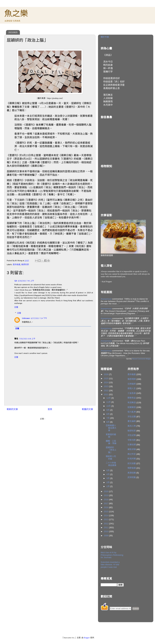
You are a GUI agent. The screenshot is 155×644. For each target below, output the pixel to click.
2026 (106, 374)
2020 (106, 491)
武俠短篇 (132, 477)
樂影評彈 (132, 449)
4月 (108, 474)
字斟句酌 (132, 440)
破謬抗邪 (25, 265)
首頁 (50, 409)
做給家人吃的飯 (111, 458)
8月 (108, 414)
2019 (106, 495)
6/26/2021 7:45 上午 (26, 281)
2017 (106, 503)
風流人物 (132, 426)
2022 (106, 390)
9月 (108, 410)
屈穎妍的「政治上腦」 (111, 450)
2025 (106, 378)
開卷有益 (132, 398)
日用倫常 (132, 384)
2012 (106, 524)
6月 (108, 422)
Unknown (26, 318)
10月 (109, 406)
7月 (108, 418)
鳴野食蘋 (132, 468)
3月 (108, 478)
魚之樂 (16, 13)
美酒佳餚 (132, 473)
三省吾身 (132, 393)
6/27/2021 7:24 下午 (39, 318)
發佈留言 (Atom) (53, 419)
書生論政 (132, 421)
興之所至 (132, 454)
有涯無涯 (132, 403)
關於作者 (105, 37)
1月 (108, 486)
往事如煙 (132, 445)
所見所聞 (132, 459)
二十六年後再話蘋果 (111, 464)
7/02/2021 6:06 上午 (27, 339)
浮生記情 (132, 435)
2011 (106, 527)
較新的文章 (12, 409)
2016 (106, 507)
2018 (106, 499)
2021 (106, 394)
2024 (106, 382)
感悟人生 (132, 388)
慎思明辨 (132, 379)
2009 (106, 536)
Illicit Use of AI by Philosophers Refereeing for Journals (112, 555)
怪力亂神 (132, 412)
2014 (106, 515)
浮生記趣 (132, 417)
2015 (106, 512)
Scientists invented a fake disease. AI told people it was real (110, 565)
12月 (109, 398)
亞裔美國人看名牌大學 (111, 428)
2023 (106, 386)
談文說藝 (132, 463)
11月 (109, 402)
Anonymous (106, 299)
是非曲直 (17, 265)
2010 (106, 531)
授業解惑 (132, 407)
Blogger (87, 638)
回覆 (16, 307)
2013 (106, 519)
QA (16, 281)
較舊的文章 (87, 409)
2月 (108, 482)
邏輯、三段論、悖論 (111, 442)
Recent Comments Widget (141, 359)
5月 (108, 470)
